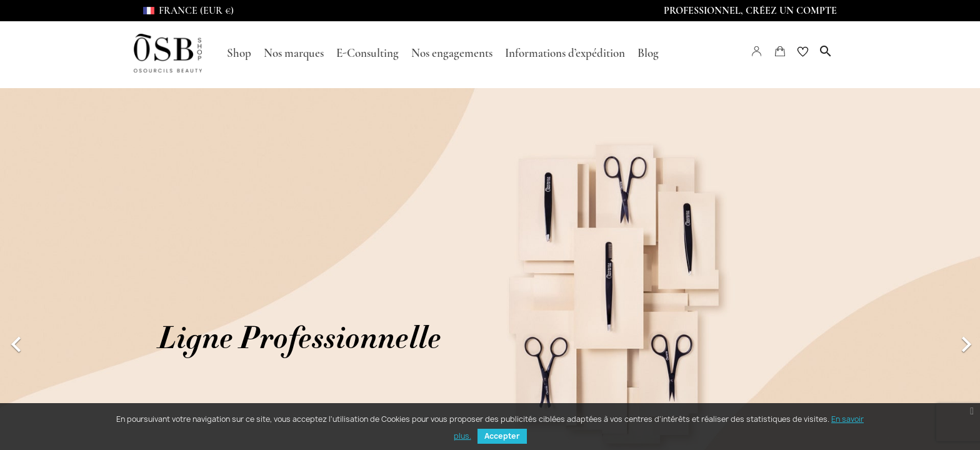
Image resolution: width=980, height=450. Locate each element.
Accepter (502, 436)
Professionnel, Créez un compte (750, 11)
